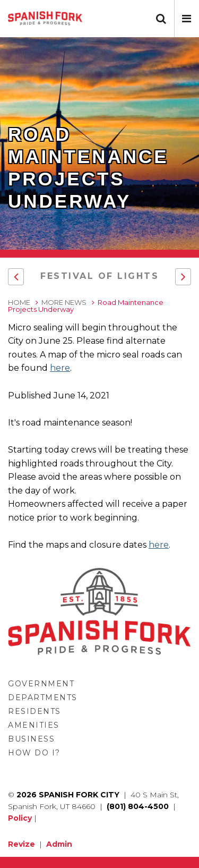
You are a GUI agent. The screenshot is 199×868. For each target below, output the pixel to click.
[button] (187, 19)
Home (19, 302)
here (60, 368)
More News (64, 302)
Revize (21, 844)
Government (41, 684)
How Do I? (34, 753)
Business (31, 739)
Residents (34, 711)
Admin (59, 844)
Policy (20, 818)
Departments (43, 697)
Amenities (34, 725)
